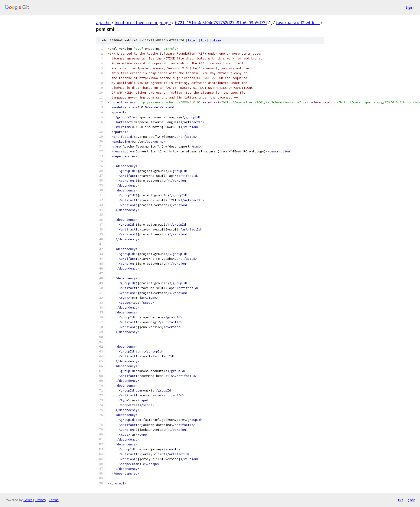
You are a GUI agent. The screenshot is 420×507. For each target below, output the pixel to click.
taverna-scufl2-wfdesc (298, 23)
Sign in (410, 7)
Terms (54, 500)
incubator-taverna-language (143, 23)
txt (400, 500)
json (412, 500)
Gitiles (28, 500)
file (191, 40)
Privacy (41, 500)
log (203, 40)
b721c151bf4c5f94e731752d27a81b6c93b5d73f (221, 23)
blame (217, 40)
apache (103, 23)
